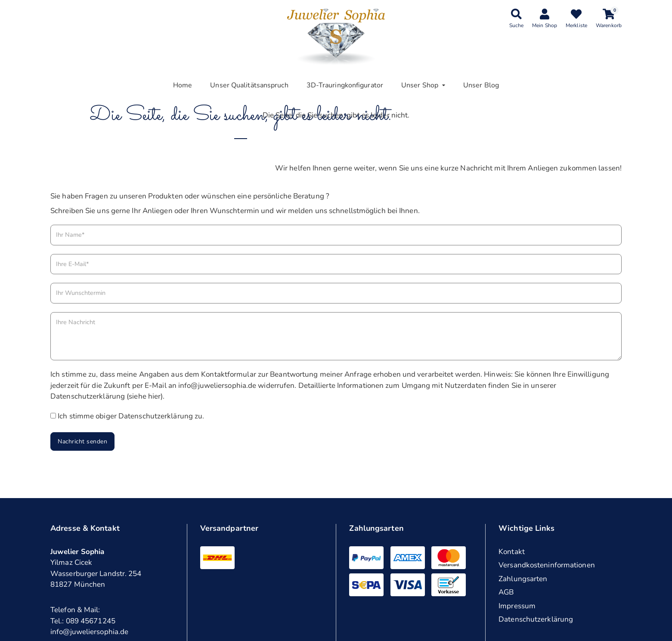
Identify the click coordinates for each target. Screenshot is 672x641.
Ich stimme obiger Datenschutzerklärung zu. (131, 416)
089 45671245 (91, 621)
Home (183, 85)
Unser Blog (481, 85)
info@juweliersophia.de (89, 632)
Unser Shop (420, 85)
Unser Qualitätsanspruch (249, 85)
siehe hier (145, 396)
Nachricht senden (82, 441)
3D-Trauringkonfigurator (345, 85)
